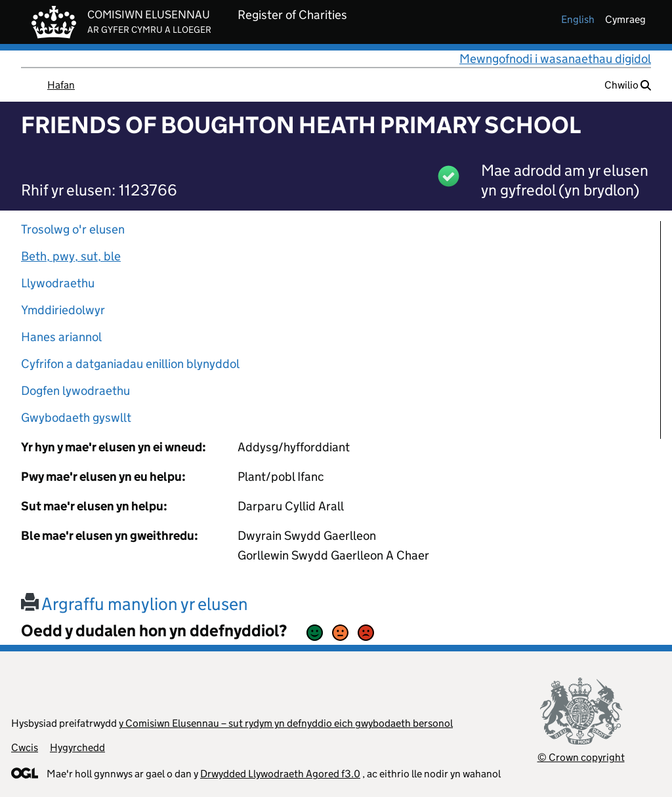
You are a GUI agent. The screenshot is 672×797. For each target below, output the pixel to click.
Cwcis (25, 747)
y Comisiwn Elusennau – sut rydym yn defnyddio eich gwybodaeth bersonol (286, 723)
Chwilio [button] (628, 85)
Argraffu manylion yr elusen (135, 604)
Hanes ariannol (61, 337)
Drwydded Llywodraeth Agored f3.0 (280, 774)
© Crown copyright (581, 757)
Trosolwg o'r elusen (73, 229)
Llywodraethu (58, 283)
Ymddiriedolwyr (63, 310)
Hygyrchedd (77, 747)
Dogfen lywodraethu (75, 391)
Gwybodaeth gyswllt (76, 418)
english (578, 19)
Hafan (61, 85)
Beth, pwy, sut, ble (71, 256)
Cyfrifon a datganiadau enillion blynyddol (130, 364)
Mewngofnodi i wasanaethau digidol (555, 59)
